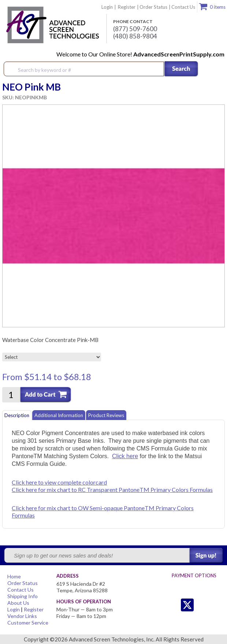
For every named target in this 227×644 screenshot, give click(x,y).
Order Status (153, 7)
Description (17, 415)
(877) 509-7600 (135, 29)
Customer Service (28, 623)
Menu (217, 69)
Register (127, 7)
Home (14, 576)
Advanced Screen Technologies (52, 25)
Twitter (173, 605)
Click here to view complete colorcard (59, 482)
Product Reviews (106, 415)
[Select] (52, 357)
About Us (18, 603)
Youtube (217, 605)
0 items (218, 7)
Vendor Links (22, 616)
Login (107, 7)
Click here (125, 456)
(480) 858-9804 (135, 36)
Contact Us (183, 7)
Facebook (202, 605)
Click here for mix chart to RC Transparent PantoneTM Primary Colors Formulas (112, 490)
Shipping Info (23, 596)
